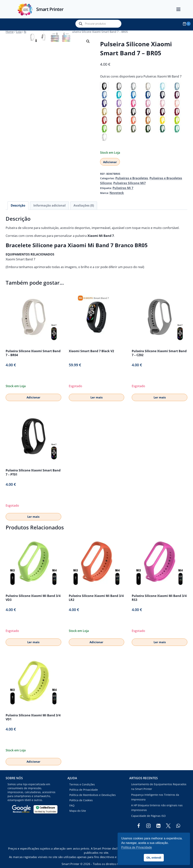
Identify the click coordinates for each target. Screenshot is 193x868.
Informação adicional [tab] (44, 201)
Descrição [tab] (17, 201)
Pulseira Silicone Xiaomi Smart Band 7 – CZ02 (159, 348)
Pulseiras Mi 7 (121, 185)
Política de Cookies (81, 795)
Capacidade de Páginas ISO (148, 811)
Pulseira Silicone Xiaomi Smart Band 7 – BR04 (33, 348)
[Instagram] (149, 821)
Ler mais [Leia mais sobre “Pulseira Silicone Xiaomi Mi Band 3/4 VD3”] (33, 637)
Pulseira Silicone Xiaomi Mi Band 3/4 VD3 (33, 593)
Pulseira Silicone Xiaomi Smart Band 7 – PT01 (33, 467)
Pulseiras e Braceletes (129, 176)
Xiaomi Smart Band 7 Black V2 (91, 346)
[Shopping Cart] (187, 24)
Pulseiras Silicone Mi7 (114, 181)
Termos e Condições (82, 779)
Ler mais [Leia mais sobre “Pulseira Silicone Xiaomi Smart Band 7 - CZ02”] (160, 392)
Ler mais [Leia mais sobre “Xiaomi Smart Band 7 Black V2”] (96, 392)
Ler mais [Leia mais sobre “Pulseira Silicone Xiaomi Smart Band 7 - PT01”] (33, 512)
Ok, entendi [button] (154, 858)
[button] (88, 40)
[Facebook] (139, 821)
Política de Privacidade (84, 785)
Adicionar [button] (33, 392)
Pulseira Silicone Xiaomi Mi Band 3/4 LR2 (96, 593)
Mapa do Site (78, 806)
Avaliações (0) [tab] (74, 201)
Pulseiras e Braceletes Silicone (164, 176)
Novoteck (116, 189)
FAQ (72, 800)
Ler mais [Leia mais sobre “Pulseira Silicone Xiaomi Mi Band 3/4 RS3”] (160, 637)
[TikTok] (158, 831)
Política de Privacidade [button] (137, 847)
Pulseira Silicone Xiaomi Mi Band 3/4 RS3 (159, 593)
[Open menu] (180, 9)
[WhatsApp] (178, 821)
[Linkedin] (158, 821)
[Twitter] (168, 821)
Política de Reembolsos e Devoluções (93, 790)
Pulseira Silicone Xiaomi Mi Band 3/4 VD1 (33, 712)
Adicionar (110, 160)
